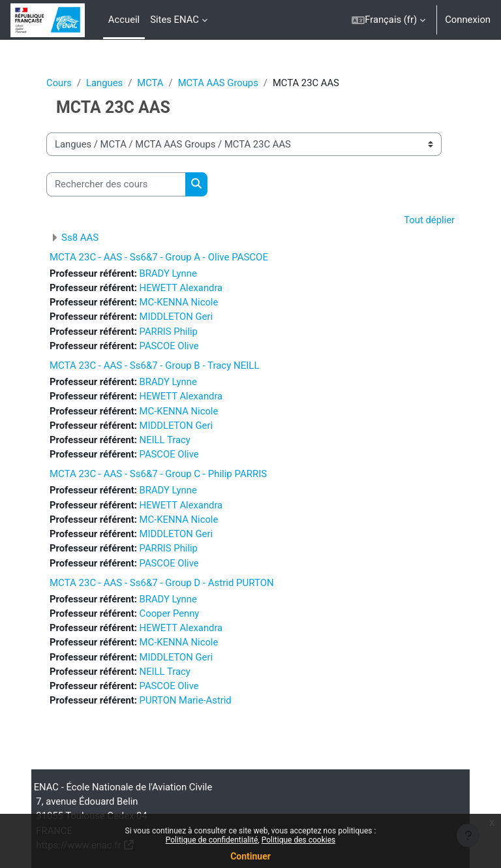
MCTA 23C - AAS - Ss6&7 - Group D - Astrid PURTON (162, 583)
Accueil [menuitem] (124, 20)
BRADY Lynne (168, 273)
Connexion (468, 20)
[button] (388, 20)
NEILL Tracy (165, 440)
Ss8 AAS (80, 238)
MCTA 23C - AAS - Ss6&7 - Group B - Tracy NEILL (154, 365)
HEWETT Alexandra (181, 288)
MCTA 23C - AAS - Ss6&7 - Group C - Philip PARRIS (158, 474)
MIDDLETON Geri (176, 317)
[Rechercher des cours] (116, 184)
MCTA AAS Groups (218, 83)
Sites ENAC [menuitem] (175, 20)
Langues (104, 83)
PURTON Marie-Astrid (186, 700)
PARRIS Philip (169, 332)
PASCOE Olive (169, 346)
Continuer (250, 856)
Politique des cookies (299, 840)
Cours (59, 83)
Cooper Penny (170, 613)
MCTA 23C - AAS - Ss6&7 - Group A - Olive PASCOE (159, 257)
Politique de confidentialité (212, 840)
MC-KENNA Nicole (179, 302)
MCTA (150, 83)
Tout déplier (429, 220)
